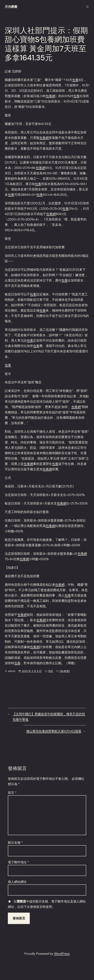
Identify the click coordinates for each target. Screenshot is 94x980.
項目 (51, 671)
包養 (75, 80)
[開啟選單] (87, 7)
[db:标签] (65, 671)
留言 (12, 793)
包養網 (50, 96)
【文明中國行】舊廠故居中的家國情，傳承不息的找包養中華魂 (49, 717)
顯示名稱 (15, 843)
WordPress (62, 954)
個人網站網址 (17, 882)
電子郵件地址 (19, 862)
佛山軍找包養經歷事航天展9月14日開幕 (54, 731)
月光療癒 (11, 7)
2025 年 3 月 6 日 (32, 671)
